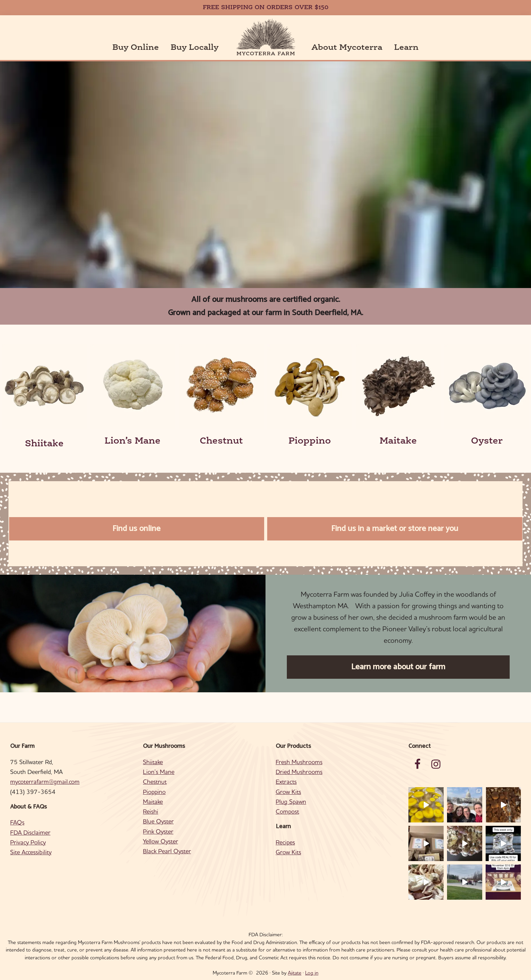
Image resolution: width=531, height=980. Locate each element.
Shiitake (44, 444)
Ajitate (295, 973)
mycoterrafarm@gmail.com (45, 782)
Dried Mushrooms (299, 772)
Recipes (285, 842)
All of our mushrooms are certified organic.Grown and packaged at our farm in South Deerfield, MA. (265, 306)
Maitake (398, 441)
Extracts (286, 782)
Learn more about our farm (398, 667)
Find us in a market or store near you (395, 529)
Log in (312, 973)
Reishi (151, 811)
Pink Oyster (158, 831)
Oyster (487, 441)
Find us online (136, 529)
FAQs (17, 822)
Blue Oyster (158, 821)
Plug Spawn (291, 802)
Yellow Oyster (161, 841)
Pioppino (310, 441)
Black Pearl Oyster (167, 851)
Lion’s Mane (133, 441)
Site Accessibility (31, 852)
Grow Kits (288, 792)
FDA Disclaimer (30, 832)
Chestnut (221, 441)
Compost (287, 811)
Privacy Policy (28, 842)
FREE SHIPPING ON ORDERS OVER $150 (266, 8)
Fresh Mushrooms (299, 762)
